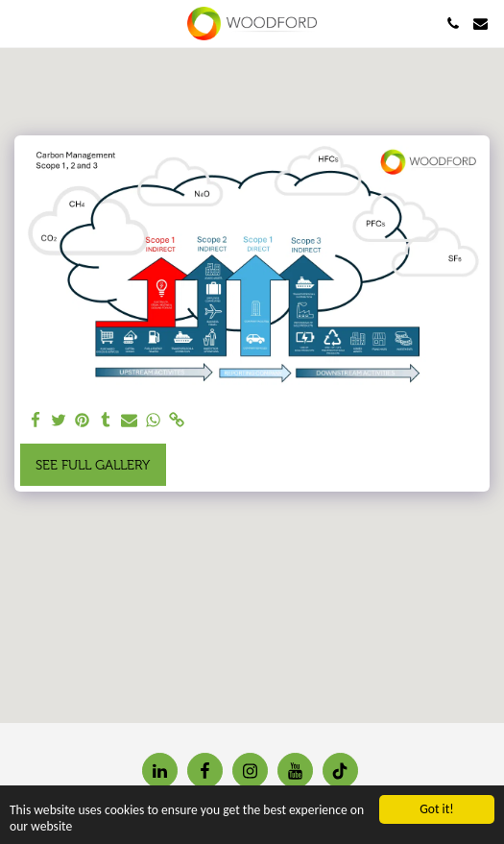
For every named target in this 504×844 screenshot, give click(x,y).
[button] (21, 23)
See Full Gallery (93, 465)
